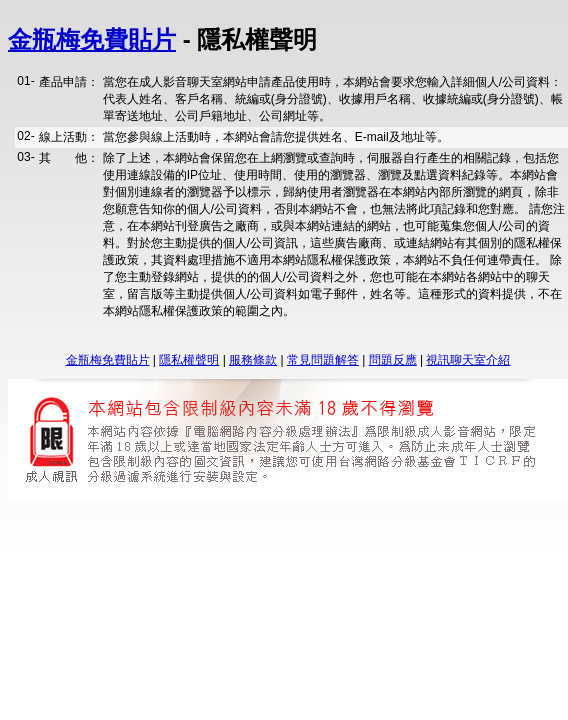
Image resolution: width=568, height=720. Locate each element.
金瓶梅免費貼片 (92, 39)
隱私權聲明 (189, 360)
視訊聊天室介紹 (468, 360)
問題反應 (393, 360)
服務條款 (253, 360)
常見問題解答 (323, 360)
